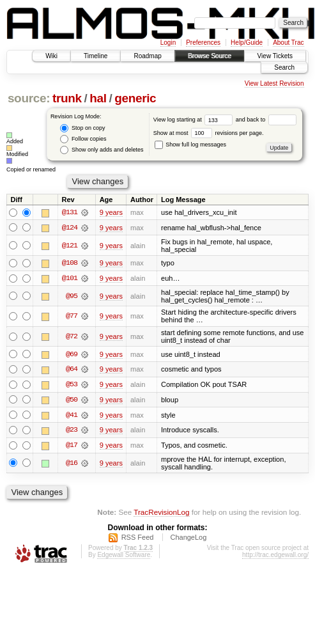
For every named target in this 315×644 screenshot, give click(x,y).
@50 (72, 401)
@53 (72, 386)
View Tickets (275, 56)
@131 (70, 212)
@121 (70, 246)
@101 (70, 279)
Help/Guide (247, 43)
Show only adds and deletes (102, 150)
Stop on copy (82, 128)
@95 (72, 297)
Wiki (51, 56)
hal (98, 98)
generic (135, 98)
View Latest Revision (274, 83)
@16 (72, 465)
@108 (70, 263)
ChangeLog (188, 539)
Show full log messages (190, 145)
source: (29, 98)
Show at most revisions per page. (209, 133)
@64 (72, 370)
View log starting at (195, 120)
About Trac (288, 43)
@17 (72, 447)
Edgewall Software (124, 557)
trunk (67, 98)
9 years (111, 212)
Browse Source (210, 56)
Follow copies (83, 139)
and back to (266, 120)
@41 (72, 416)
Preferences (203, 43)
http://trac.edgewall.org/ (275, 557)
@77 (72, 317)
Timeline (96, 56)
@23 (72, 432)
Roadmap (147, 56)
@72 (72, 337)
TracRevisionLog (161, 513)
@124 (70, 228)
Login (168, 43)
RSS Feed (138, 539)
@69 (72, 355)
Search (284, 67)
